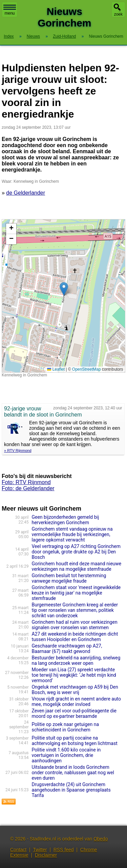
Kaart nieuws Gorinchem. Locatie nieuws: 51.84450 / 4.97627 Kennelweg (63, 296)
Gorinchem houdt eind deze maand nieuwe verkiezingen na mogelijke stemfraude (76, 566)
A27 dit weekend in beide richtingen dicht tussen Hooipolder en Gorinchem (75, 637)
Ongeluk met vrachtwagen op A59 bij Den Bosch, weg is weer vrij (75, 690)
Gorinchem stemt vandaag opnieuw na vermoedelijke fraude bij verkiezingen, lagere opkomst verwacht (72, 534)
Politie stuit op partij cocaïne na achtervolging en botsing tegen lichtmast (74, 741)
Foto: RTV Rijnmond (26, 482)
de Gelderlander (26, 193)
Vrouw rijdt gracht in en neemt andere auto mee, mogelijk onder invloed (76, 702)
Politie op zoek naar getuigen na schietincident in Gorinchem (65, 727)
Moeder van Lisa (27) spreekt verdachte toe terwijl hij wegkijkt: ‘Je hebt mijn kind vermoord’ (74, 675)
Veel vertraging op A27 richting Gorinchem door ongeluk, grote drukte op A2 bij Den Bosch (76, 552)
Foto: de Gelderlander (28, 488)
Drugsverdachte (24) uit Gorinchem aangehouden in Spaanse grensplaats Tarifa (71, 790)
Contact (18, 850)
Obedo (101, 839)
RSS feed (64, 850)
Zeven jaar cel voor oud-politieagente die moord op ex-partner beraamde (74, 713)
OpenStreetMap (87, 369)
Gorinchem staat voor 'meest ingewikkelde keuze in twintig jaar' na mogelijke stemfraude (76, 593)
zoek (118, 14)
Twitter (40, 850)
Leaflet (56, 369)
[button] (64, 289)
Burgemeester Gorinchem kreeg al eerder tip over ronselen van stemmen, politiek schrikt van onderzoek (75, 610)
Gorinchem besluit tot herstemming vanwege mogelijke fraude (69, 578)
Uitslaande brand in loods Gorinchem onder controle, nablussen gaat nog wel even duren (73, 773)
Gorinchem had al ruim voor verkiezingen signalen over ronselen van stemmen (74, 625)
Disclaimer (46, 855)
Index (9, 36)
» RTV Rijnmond (18, 450)
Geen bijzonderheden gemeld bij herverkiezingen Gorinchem (65, 520)
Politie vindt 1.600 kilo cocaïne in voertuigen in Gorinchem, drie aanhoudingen (66, 755)
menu (10, 10)
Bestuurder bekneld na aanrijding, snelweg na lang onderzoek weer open (76, 660)
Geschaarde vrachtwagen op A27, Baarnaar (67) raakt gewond (67, 649)
